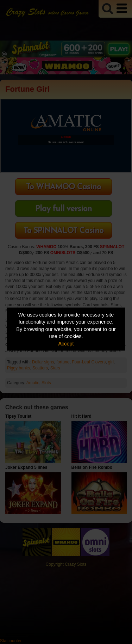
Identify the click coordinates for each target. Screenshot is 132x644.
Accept (66, 343)
